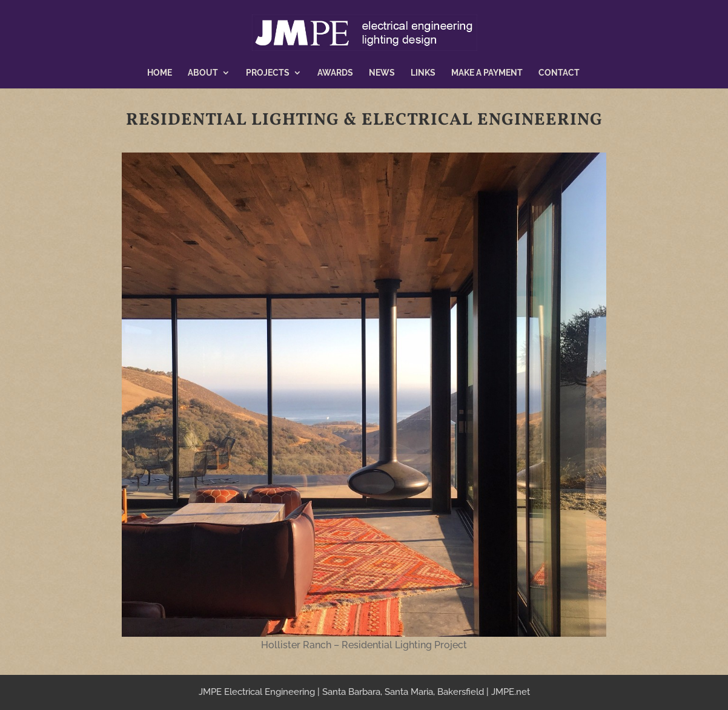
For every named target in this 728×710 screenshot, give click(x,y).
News (382, 73)
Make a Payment (487, 73)
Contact (559, 73)
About (203, 73)
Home (160, 73)
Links (423, 73)
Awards (335, 73)
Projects (268, 73)
